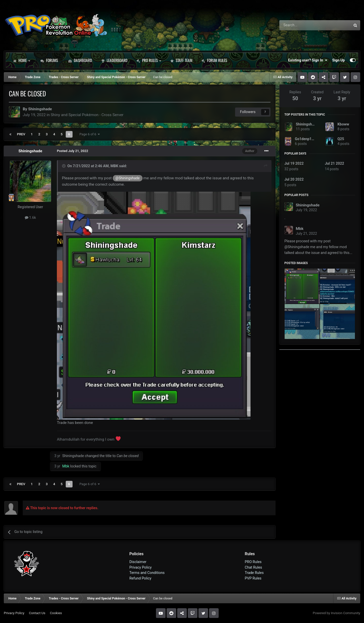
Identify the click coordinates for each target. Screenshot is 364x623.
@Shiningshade (128, 178)
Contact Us (37, 613)
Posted (73, 151)
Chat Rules (253, 567)
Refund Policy (140, 578)
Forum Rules (214, 60)
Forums (49, 60)
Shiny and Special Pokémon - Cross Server (87, 115)
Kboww (343, 124)
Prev (21, 134)
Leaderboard (114, 60)
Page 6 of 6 (90, 134)
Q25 (341, 139)
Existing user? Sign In (308, 60)
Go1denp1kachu (308, 139)
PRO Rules (149, 60)
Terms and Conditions (147, 573)
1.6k (30, 218)
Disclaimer (138, 562)
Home (21, 60)
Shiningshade (40, 109)
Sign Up (338, 60)
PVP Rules (253, 578)
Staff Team (181, 60)
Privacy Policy (141, 567)
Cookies (56, 613)
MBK (114, 166)
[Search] (302, 25)
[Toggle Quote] (64, 166)
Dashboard (80, 60)
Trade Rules (254, 573)
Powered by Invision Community (336, 613)
